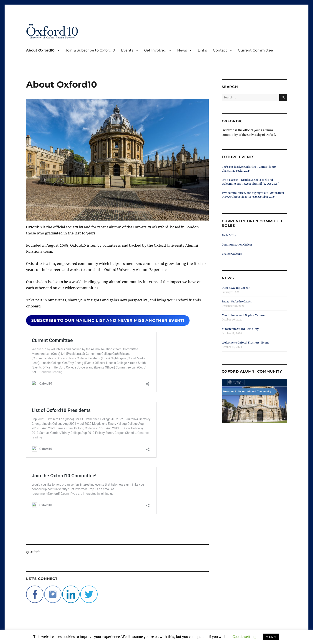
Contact (220, 50)
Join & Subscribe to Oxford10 (90, 50)
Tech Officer (230, 235)
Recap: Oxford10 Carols (237, 301)
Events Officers (232, 254)
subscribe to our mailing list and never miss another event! (108, 320)
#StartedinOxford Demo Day (240, 329)
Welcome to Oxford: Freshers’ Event (245, 343)
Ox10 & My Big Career (236, 288)
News (182, 50)
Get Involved (155, 50)
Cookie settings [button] (245, 637)
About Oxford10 (40, 50)
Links (202, 50)
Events (127, 50)
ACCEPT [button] (271, 637)
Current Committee (256, 50)
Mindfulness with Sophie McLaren (244, 315)
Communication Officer (237, 245)
